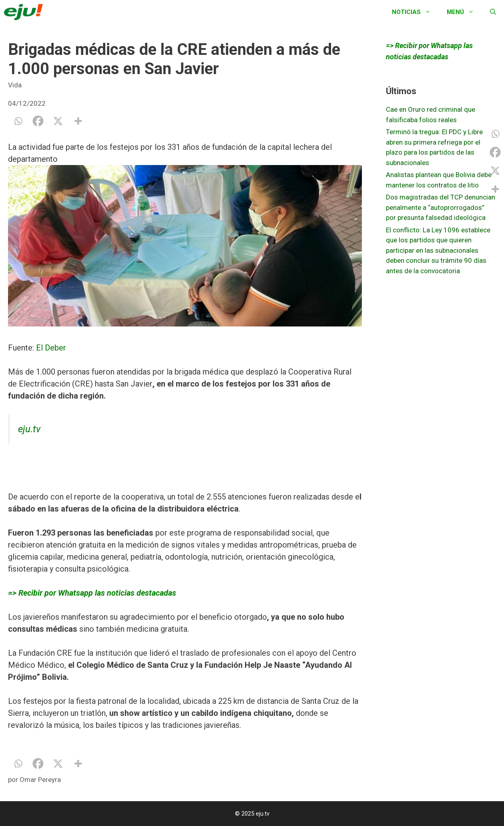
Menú (464, 12)
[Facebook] (38, 121)
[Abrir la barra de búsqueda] (493, 12)
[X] (58, 121)
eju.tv (29, 429)
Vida (15, 85)
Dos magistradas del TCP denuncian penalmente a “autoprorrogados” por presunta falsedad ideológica (441, 207)
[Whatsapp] (18, 121)
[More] (78, 121)
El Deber (50, 348)
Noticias (415, 12)
